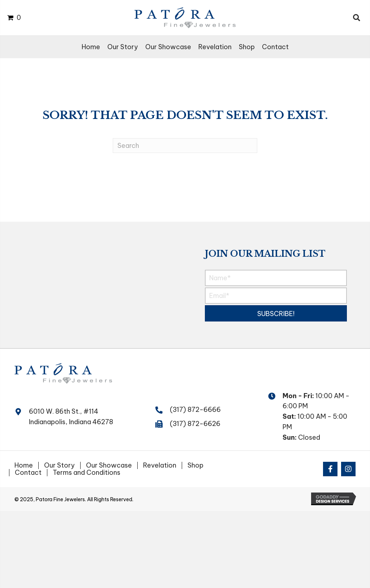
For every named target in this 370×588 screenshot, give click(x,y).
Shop (195, 465)
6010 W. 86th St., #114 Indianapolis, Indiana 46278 (71, 417)
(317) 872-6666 (195, 410)
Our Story (59, 465)
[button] (276, 313)
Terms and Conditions (87, 473)
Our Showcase (109, 465)
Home (24, 465)
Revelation (160, 465)
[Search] (185, 146)
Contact (28, 473)
